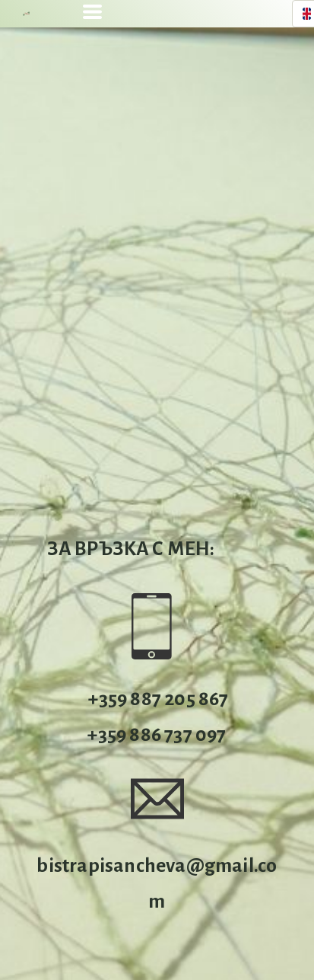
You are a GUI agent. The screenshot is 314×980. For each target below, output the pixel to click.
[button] (92, 12)
